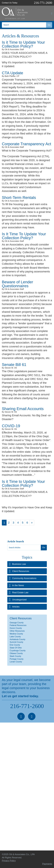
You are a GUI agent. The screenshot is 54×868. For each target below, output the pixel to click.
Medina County (16, 634)
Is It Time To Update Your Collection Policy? (24, 236)
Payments (47, 864)
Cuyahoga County (18, 651)
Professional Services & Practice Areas (21, 801)
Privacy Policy (9, 828)
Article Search (16, 541)
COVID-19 (11, 426)
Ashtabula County (18, 639)
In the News (18, 585)
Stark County (15, 656)
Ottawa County (16, 653)
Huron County (16, 628)
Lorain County (16, 662)
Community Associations (24, 578)
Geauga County (17, 623)
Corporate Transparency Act (26, 144)
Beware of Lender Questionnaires (17, 284)
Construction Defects (12, 781)
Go (49, 25)
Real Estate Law (20, 593)
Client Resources (21, 571)
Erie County (15, 645)
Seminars (7, 819)
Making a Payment (11, 833)
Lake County (15, 637)
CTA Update (12, 73)
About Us (6, 806)
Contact (6, 824)
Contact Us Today (10, 3)
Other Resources (17, 631)
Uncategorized (19, 600)
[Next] (32, 523)
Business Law (19, 564)
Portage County (17, 659)
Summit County (16, 642)
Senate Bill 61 (14, 365)
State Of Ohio (16, 648)
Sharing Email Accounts (23, 409)
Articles (16, 607)
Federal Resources (18, 625)
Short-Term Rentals (19, 198)
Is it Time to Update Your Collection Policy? (23, 44)
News (5, 810)
